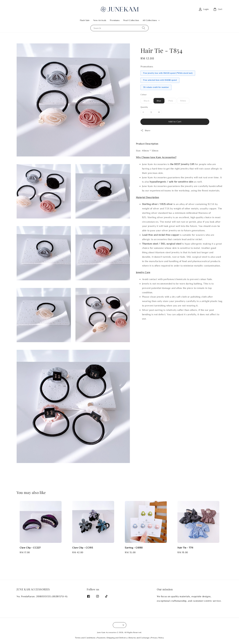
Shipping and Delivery (117, 638)
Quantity (144, 107)
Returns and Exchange (139, 638)
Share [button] (145, 130)
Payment (101, 638)
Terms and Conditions (85, 638)
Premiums (115, 20)
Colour (144, 95)
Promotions (147, 66)
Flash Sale (85, 20)
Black (147, 101)
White (183, 101)
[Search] (144, 28)
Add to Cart (175, 122)
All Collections (150, 20)
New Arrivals (100, 20)
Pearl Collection (131, 20)
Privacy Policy (157, 638)
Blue (159, 101)
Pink (171, 101)
